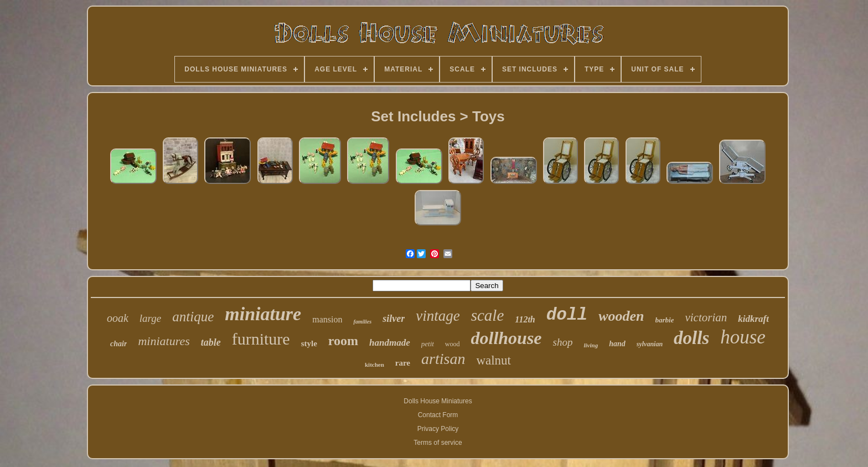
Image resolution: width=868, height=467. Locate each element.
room (343, 341)
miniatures (164, 341)
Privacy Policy (438, 429)
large (150, 318)
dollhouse (507, 338)
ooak (118, 318)
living (591, 345)
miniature (263, 314)
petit (428, 344)
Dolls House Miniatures (438, 401)
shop (563, 342)
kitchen (374, 365)
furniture (261, 339)
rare (403, 363)
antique (193, 317)
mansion (327, 319)
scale (488, 315)
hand (617, 344)
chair (118, 344)
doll (567, 315)
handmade (390, 343)
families (362, 322)
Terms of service (438, 443)
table (211, 342)
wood (453, 344)
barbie (665, 320)
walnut (494, 360)
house (743, 337)
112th (525, 319)
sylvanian (650, 344)
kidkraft (753, 319)
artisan (443, 359)
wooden (621, 316)
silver (394, 319)
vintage (438, 316)
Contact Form (438, 415)
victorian (706, 317)
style (309, 343)
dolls (691, 338)
